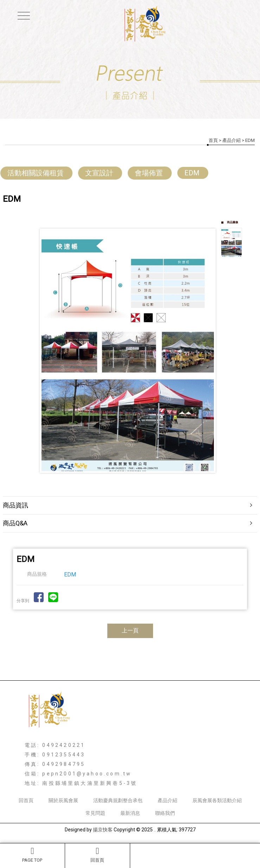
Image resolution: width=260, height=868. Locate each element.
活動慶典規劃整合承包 (118, 800)
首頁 (213, 140)
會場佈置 (149, 173)
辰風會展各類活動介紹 (217, 800)
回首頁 (97, 855)
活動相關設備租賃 (36, 173)
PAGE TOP (32, 855)
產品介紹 (232, 140)
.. (155, 830)
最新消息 (130, 813)
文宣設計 (99, 173)
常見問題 (95, 813)
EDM (192, 173)
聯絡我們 (165, 813)
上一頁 (130, 630)
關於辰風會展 (63, 800)
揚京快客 (103, 830)
